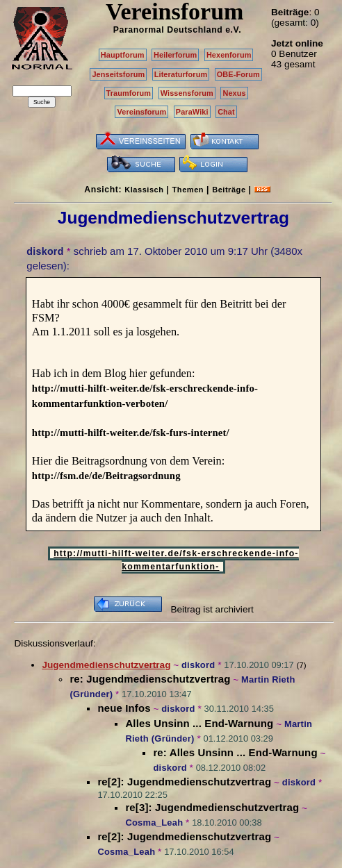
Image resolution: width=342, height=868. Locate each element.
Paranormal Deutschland (168, 30)
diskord (45, 251)
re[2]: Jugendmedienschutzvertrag (184, 782)
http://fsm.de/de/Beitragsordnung (106, 476)
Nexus (234, 93)
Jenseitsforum (118, 74)
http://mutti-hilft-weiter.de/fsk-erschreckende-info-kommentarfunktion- (176, 560)
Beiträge (229, 190)
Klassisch (144, 190)
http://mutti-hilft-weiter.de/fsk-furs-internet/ (131, 433)
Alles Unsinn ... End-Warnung (199, 723)
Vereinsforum (141, 112)
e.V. (233, 30)
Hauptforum (123, 55)
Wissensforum (187, 93)
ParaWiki (192, 112)
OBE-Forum (238, 74)
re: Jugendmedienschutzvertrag (150, 679)
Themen (188, 190)
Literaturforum (181, 74)
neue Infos (124, 708)
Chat (226, 112)
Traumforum (129, 93)
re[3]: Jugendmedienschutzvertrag (212, 807)
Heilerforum (175, 55)
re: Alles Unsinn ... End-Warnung (235, 752)
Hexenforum (229, 55)
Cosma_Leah (154, 823)
